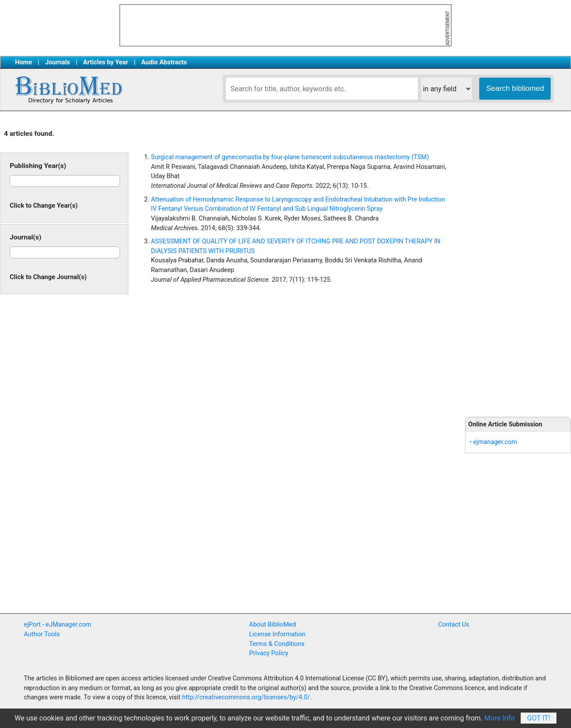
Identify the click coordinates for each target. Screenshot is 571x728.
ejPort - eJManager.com (58, 625)
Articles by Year (105, 62)
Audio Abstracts (164, 62)
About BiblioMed (273, 625)
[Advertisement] (518, 265)
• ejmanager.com (493, 442)
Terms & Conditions (277, 644)
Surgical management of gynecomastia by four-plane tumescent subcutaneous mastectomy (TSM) (290, 157)
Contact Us (454, 625)
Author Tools (42, 634)
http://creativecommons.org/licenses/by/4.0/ (246, 697)
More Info (500, 718)
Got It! (539, 718)
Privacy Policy (269, 653)
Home (24, 62)
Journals (57, 62)
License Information (278, 634)
